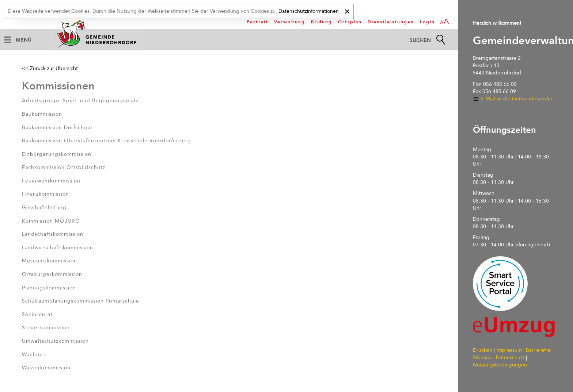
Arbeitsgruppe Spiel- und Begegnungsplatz (80, 101)
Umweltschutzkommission (55, 341)
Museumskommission (50, 261)
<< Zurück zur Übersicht (50, 68)
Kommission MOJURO (51, 221)
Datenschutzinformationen (309, 11)
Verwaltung (290, 22)
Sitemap (482, 358)
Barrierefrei (539, 350)
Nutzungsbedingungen (500, 365)
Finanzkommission (45, 194)
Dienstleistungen (391, 22)
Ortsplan (350, 22)
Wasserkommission (46, 368)
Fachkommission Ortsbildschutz (64, 167)
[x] (347, 10)
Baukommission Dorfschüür (57, 128)
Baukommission (42, 114)
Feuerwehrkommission (51, 181)
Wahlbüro (34, 355)
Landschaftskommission (53, 234)
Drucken (483, 350)
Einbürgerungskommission (57, 154)
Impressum (509, 350)
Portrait (257, 22)
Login (427, 22)
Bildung (322, 22)
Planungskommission (49, 288)
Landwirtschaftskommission (58, 248)
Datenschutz (510, 358)
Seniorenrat (37, 314)
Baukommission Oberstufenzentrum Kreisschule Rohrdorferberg (107, 141)
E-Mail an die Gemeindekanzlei (516, 99)
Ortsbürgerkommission (52, 274)
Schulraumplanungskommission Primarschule (81, 301)
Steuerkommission (46, 328)
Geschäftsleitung (44, 207)
